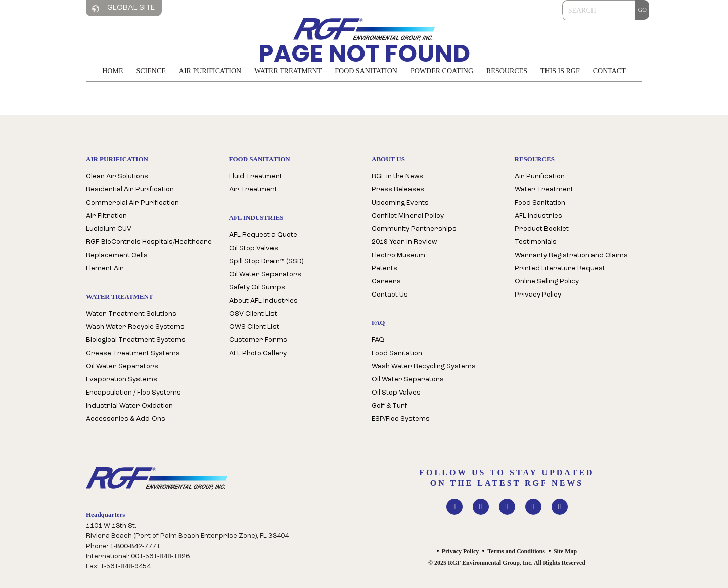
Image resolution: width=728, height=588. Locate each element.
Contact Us (390, 295)
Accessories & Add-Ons (126, 419)
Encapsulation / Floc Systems (133, 393)
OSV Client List (253, 314)
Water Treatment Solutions (131, 314)
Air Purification (210, 71)
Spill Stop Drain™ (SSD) (266, 261)
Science (151, 71)
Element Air (105, 268)
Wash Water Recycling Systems (424, 366)
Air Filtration (106, 216)
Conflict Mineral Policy (408, 216)
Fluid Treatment (256, 177)
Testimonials (536, 242)
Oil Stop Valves (254, 248)
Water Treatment (288, 71)
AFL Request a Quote (263, 235)
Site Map (565, 551)
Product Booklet (542, 229)
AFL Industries (538, 216)
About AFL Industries (263, 301)
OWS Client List (254, 327)
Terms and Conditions (516, 551)
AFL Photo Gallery (258, 353)
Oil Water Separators (122, 366)
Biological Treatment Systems (136, 340)
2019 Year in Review (404, 242)
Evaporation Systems (122, 380)
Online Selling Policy (547, 282)
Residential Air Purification (130, 190)
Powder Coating (442, 71)
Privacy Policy (538, 295)
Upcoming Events (400, 203)
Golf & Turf (390, 406)
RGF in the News (397, 177)
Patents (384, 268)
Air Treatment (253, 190)
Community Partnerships (414, 229)
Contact (609, 71)
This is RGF (560, 71)
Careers (386, 282)
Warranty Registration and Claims (571, 255)
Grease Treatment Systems (133, 353)
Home (112, 71)
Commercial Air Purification (132, 203)
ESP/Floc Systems (401, 419)
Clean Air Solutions (117, 177)
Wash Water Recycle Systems (135, 327)
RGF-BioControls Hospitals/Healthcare (149, 242)
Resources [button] (507, 71)
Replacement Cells (117, 255)
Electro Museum (398, 255)
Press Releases (398, 190)
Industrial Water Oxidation (129, 406)
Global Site (123, 8)
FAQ (378, 340)
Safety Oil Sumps (257, 288)
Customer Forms (258, 340)
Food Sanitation (366, 71)
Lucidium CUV (109, 229)
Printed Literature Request (560, 268)
